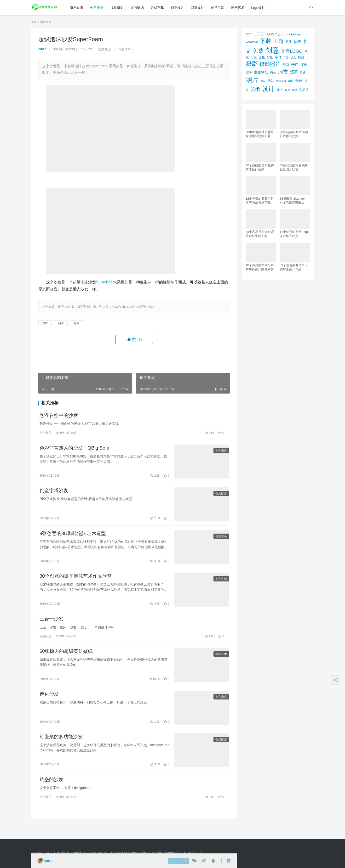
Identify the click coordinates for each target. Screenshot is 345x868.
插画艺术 (240, 8)
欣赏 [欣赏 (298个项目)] (283, 72)
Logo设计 (260, 8)
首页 (34, 22)
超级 (77, 323)
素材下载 (159, 8)
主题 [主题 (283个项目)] (278, 41)
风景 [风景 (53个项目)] (287, 90)
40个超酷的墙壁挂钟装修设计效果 (260, 167)
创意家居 (99, 8)
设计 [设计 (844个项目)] (268, 89)
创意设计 (179, 8)
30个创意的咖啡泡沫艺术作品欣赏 (76, 581)
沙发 (45, 323)
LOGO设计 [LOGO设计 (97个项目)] (276, 34)
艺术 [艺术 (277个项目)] (255, 89)
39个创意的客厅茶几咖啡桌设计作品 (294, 267)
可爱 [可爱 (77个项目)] (254, 57)
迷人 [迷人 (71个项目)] (280, 90)
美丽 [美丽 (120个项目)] (299, 81)
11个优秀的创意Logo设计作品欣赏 (294, 234)
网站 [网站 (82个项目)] (271, 81)
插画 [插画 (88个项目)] (301, 57)
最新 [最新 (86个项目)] (286, 65)
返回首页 (79, 8)
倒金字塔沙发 (54, 493)
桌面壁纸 (139, 8)
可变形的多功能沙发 (61, 746)
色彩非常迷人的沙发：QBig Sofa (74, 450)
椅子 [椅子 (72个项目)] (273, 73)
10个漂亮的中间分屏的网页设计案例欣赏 (260, 267)
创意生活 (220, 8)
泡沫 (61, 323)
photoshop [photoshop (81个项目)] (293, 34)
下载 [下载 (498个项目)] (266, 41)
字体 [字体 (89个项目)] (278, 57)
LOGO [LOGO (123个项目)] (260, 34)
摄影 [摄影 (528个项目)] (252, 64)
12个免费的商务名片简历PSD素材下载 (260, 201)
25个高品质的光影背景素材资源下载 (260, 234)
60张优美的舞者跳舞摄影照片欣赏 (294, 167)
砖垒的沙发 (52, 790)
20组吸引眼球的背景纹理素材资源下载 (260, 134)
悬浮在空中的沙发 (59, 416)
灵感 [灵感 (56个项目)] (303, 73)
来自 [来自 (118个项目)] (295, 65)
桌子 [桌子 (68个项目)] (249, 73)
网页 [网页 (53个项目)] (291, 81)
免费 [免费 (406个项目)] (258, 51)
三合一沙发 (52, 625)
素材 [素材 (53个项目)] (263, 81)
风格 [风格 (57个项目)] (294, 90)
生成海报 (177, 861)
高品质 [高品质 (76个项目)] (304, 90)
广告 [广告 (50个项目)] (286, 57)
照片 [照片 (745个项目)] (252, 80)
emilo (42, 49)
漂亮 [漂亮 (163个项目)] (294, 72)
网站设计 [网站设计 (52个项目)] (281, 81)
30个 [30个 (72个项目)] (249, 34)
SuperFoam (106, 282)
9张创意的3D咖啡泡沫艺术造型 (73, 537)
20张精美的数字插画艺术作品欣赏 (294, 134)
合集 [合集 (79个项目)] (262, 57)
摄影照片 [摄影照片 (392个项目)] (270, 64)
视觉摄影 (119, 8)
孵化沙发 (49, 702)
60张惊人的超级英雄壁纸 (66, 659)
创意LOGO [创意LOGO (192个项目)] (292, 51)
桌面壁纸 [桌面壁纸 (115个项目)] (261, 72)
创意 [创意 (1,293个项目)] (272, 50)
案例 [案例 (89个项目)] (304, 65)
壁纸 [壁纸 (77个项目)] (270, 57)
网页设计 (200, 8)
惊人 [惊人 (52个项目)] (293, 57)
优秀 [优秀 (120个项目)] (298, 42)
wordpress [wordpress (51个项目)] (252, 42)
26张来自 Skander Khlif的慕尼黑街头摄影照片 (293, 201)
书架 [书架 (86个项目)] (288, 42)
